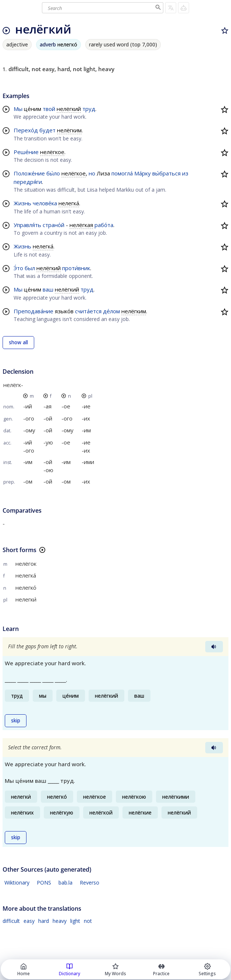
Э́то (18, 268)
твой (49, 109)
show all (18, 342)
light (75, 921)
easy (29, 921)
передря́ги (28, 182)
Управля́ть (27, 225)
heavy (60, 921)
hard (44, 921)
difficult (11, 921)
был (30, 268)
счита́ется (88, 311)
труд (89, 109)
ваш (48, 289)
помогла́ (122, 173)
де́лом (111, 311)
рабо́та (104, 225)
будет (47, 130)
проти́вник (76, 268)
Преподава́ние (33, 311)
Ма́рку (143, 173)
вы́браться (166, 173)
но (92, 173)
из (185, 173)
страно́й (54, 225)
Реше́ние (26, 152)
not (88, 921)
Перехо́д (26, 130)
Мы (18, 109)
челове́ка (45, 203)
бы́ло (53, 173)
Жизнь (22, 203)
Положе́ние (29, 173)
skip (16, 721)
